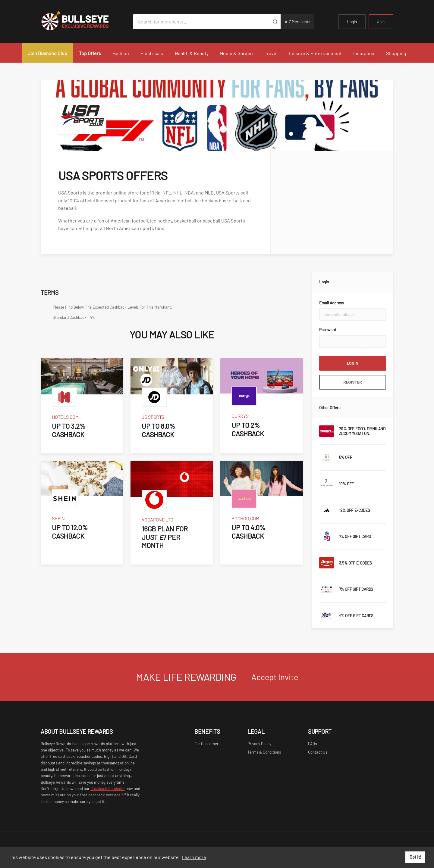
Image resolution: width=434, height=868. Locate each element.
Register (353, 382)
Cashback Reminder (108, 789)
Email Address (331, 303)
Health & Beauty (192, 53)
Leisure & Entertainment (315, 53)
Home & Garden (236, 53)
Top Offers (90, 53)
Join (381, 22)
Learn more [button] (194, 857)
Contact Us (318, 752)
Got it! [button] (415, 857)
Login (352, 22)
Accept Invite (275, 677)
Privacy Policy (259, 744)
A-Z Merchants (297, 22)
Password (328, 330)
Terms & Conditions (264, 752)
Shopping (396, 53)
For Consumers (207, 744)
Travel (271, 53)
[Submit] (275, 22)
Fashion (121, 53)
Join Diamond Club (47, 53)
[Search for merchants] (201, 22)
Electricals (152, 53)
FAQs (312, 744)
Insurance (364, 53)
